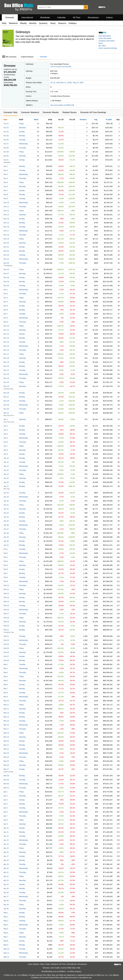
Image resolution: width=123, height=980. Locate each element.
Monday (22, 136)
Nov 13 (6, 215)
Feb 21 (6, 630)
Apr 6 (6, 812)
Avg (96, 120)
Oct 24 (6, 132)
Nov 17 (6, 231)
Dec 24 (6, 382)
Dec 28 (6, 401)
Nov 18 (6, 235)
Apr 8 (6, 820)
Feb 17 (6, 614)
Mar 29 (6, 780)
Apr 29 (6, 905)
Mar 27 (6, 769)
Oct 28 (6, 148)
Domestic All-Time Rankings (93, 112)
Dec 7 (6, 314)
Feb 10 (6, 585)
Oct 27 (6, 144)
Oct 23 (6, 128)
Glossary (46, 968)
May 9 (6, 945)
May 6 (6, 933)
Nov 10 (6, 203)
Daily (4, 23)
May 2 (6, 917)
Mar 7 (6, 689)
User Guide (55, 968)
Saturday (22, 128)
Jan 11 (6, 462)
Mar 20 (6, 741)
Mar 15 (6, 721)
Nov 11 (6, 207)
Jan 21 (6, 505)
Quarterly (43, 23)
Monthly (33, 23)
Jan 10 (6, 458)
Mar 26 (6, 765)
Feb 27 (6, 656)
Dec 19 (6, 362)
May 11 (6, 953)
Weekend (13, 23)
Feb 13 (6, 597)
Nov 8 (6, 194)
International (27, 18)
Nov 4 (6, 178)
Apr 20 (6, 868)
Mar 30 (6, 784)
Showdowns (93, 18)
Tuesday (22, 140)
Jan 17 (6, 486)
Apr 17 (6, 856)
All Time (77, 18)
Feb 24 (6, 644)
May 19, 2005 (78, 83)
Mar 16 (6, 725)
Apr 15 (6, 848)
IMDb (72, 971)
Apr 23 (6, 880)
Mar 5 (6, 681)
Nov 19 (6, 239)
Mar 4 (6, 676)
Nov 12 (6, 211)
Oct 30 (6, 156)
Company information (107, 41)
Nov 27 (6, 273)
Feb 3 (6, 557)
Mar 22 (6, 749)
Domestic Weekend (30, 112)
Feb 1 (6, 549)
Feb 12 (6, 593)
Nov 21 (6, 247)
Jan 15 (6, 478)
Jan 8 (6, 450)
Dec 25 (6, 386)
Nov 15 (6, 223)
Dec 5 (6, 306)
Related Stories (69, 112)
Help (79, 968)
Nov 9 (6, 199)
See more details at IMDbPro (62, 105)
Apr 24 (6, 884)
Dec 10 (6, 326)
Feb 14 (6, 602)
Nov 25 (6, 263)
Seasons (62, 23)
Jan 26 (6, 525)
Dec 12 (6, 334)
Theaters (83, 120)
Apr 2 (6, 796)
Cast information (105, 36)
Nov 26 (6, 269)
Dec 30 (6, 409)
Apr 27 (6, 896)
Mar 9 (6, 697)
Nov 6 (6, 186)
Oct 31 (6, 160)
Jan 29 (6, 537)
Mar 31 (6, 788)
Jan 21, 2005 (66, 83)
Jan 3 (6, 430)
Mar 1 (6, 664)
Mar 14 (6, 717)
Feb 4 (6, 561)
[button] (108, 49)
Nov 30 (6, 286)
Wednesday (23, 144)
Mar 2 (6, 668)
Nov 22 (6, 251)
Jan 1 (6, 419)
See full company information (61, 67)
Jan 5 (6, 438)
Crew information (105, 38)
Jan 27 (6, 529)
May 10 (6, 949)
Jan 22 (6, 509)
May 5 (6, 929)
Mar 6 (6, 685)
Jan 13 (6, 470)
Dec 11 (6, 330)
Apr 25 (6, 888)
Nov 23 (6, 255)
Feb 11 (6, 589)
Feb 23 (6, 640)
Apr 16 (6, 852)
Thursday (22, 148)
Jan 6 (6, 442)
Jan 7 (6, 446)
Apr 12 (6, 836)
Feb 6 (6, 569)
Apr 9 (6, 824)
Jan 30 (6, 541)
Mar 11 (6, 705)
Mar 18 (6, 733)
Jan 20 (6, 501)
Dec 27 (6, 397)
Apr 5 (6, 808)
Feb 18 (6, 618)
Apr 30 (6, 909)
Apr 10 (6, 828)
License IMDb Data (68, 968)
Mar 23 (6, 753)
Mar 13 (6, 713)
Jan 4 (6, 434)
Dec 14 (6, 342)
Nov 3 (6, 174)
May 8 (6, 941)
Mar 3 (6, 672)
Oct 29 (6, 152)
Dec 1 (6, 290)
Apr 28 (6, 901)
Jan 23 (6, 513)
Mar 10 (6, 701)
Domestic (10, 18)
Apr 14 (6, 844)
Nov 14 (6, 219)
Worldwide (45, 18)
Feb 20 (6, 626)
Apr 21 (6, 872)
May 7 (6, 937)
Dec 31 (6, 413)
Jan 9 (6, 454)
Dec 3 (6, 298)
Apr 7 (6, 816)
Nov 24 (6, 259)
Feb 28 (6, 660)
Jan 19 (6, 497)
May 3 (6, 921)
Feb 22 (6, 636)
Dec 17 (6, 354)
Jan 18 (6, 493)
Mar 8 (6, 693)
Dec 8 (6, 318)
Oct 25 (6, 136)
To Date (109, 120)
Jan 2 (6, 426)
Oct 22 (6, 124)
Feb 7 (6, 573)
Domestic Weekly (51, 112)
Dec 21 (6, 370)
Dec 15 (6, 346)
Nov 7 (6, 190)
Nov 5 (6, 182)
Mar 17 (6, 729)
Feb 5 (6, 565)
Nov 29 (6, 282)
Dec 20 (6, 366)
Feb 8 (6, 577)
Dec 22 (6, 374)
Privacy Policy (54, 978)
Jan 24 (6, 517)
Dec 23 (6, 378)
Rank (36, 120)
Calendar (61, 18)
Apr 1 (6, 792)
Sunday (22, 132)
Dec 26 (6, 393)
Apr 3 (6, 800)
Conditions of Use (38, 978)
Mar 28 (6, 776)
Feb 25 (6, 648)
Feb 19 (6, 622)
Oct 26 (6, 140)
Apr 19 (6, 864)
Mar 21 (6, 745)
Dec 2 (6, 294)
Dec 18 (6, 358)
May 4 (6, 925)
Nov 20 (6, 243)
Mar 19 (6, 737)
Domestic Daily (11, 112)
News (101, 43)
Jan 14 (6, 474)
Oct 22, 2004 (55, 83)
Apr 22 (6, 876)
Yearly (53, 23)
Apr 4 (6, 804)
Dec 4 (6, 302)
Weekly (23, 23)
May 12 (6, 957)
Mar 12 (6, 709)
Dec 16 (6, 350)
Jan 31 (6, 545)
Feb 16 (6, 610)
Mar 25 (6, 761)
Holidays (73, 23)
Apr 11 (6, 832)
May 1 (6, 913)
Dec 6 (6, 310)
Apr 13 (6, 840)
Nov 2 (6, 170)
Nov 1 (6, 166)
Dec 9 (6, 322)
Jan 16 (6, 482)
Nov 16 (6, 227)
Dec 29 (6, 405)
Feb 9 (6, 581)
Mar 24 (6, 757)
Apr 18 (6, 860)
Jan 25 (6, 521)
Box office (102, 46)
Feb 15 (6, 606)
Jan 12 (6, 466)
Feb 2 (6, 553)
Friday (21, 124)
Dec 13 (6, 338)
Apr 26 (6, 892)
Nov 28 (6, 278)
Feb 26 (6, 652)
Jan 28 (6, 533)
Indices (109, 18)
